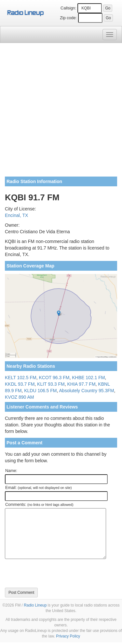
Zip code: (68, 18)
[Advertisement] (61, 112)
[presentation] (54, 573)
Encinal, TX (16, 215)
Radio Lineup (35, 605)
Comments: (39, 505)
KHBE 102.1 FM (88, 378)
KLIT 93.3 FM (51, 384)
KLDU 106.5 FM (40, 391)
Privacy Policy (68, 636)
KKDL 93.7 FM (20, 384)
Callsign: (68, 8)
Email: (39, 488)
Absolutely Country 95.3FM (87, 391)
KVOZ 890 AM (19, 397)
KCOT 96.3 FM (54, 378)
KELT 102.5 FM (21, 378)
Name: (11, 471)
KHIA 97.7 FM (81, 384)
